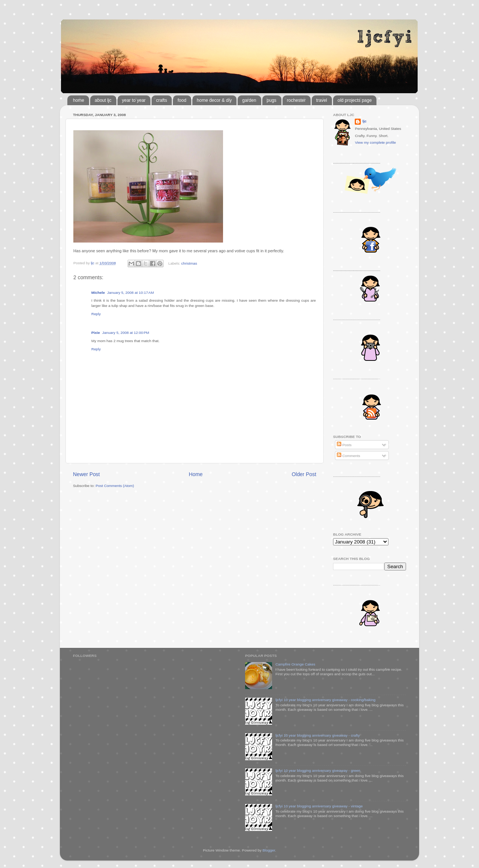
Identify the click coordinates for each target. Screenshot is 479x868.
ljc (364, 121)
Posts (344, 445)
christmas (189, 263)
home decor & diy (214, 100)
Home (196, 474)
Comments (348, 456)
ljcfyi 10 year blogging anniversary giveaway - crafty (318, 735)
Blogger (269, 850)
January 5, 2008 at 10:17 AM (130, 293)
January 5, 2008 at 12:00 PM (126, 333)
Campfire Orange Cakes (295, 664)
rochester (296, 100)
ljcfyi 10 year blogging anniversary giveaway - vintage (319, 806)
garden (249, 100)
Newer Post (86, 474)
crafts (161, 100)
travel (322, 100)
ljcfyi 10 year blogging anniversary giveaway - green (318, 770)
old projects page (355, 100)
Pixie (96, 333)
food (182, 100)
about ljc (103, 100)
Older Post (304, 474)
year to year (134, 100)
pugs (272, 100)
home (79, 100)
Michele (98, 293)
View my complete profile (375, 142)
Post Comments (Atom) (115, 486)
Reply (96, 314)
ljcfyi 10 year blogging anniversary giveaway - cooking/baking (325, 700)
